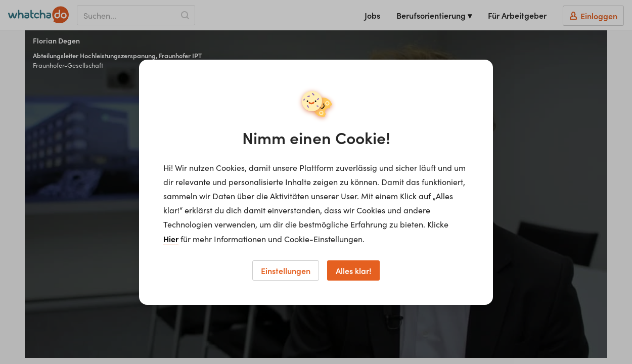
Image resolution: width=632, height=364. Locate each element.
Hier (171, 239)
